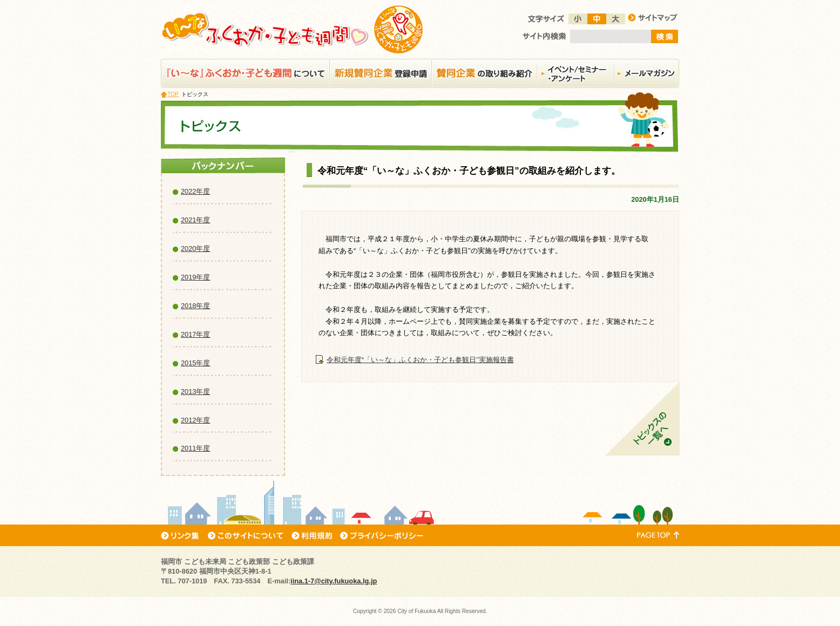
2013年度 (195, 392)
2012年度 (195, 420)
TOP (173, 94)
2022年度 (195, 191)
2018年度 (195, 306)
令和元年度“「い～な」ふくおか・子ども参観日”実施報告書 (420, 360)
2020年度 (195, 249)
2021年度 (195, 220)
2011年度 (195, 448)
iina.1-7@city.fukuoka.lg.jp (334, 581)
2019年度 (195, 277)
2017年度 (195, 334)
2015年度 (195, 363)
